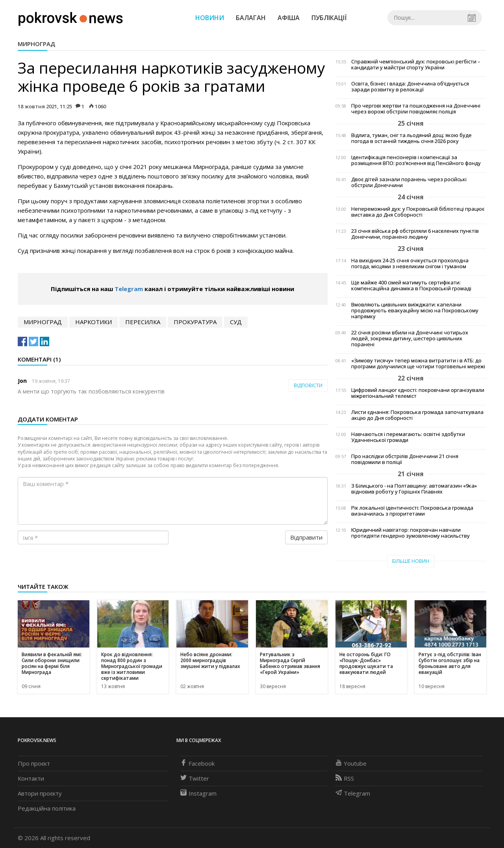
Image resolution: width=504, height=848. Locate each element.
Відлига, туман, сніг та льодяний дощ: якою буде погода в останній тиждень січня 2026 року (411, 138)
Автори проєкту (40, 793)
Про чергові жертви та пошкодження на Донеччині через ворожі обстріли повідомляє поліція (416, 109)
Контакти (31, 778)
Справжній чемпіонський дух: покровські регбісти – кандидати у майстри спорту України (416, 65)
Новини (210, 18)
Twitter (195, 778)
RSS (345, 778)
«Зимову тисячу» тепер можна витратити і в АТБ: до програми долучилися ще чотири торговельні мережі (418, 364)
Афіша (289, 18)
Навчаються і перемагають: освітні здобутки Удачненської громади (408, 437)
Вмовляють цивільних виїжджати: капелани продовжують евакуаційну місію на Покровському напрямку (415, 311)
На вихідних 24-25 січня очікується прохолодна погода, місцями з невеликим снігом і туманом (410, 263)
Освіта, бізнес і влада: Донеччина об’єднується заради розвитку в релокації (410, 87)
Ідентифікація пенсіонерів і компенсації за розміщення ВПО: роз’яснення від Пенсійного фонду (416, 160)
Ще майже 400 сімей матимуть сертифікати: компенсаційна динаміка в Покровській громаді (411, 286)
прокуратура (195, 322)
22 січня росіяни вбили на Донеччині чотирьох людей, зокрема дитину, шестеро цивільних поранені (410, 339)
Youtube (351, 763)
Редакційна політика (47, 808)
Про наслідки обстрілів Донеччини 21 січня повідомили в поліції (405, 459)
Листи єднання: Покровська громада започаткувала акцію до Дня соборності (417, 415)
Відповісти (308, 385)
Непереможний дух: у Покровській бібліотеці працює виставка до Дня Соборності (418, 212)
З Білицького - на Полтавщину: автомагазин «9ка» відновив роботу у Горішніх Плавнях (414, 489)
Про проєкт (34, 763)
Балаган (251, 18)
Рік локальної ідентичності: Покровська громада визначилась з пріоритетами (412, 511)
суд (236, 322)
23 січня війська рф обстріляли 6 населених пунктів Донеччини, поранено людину (415, 234)
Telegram (129, 289)
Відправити (306, 537)
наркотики (94, 322)
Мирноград (36, 44)
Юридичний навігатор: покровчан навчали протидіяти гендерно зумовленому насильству (410, 533)
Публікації (329, 18)
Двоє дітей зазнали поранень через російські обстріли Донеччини (409, 182)
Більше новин (411, 561)
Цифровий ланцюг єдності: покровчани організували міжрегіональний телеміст (418, 393)
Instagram (198, 793)
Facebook (197, 763)
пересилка (143, 322)
